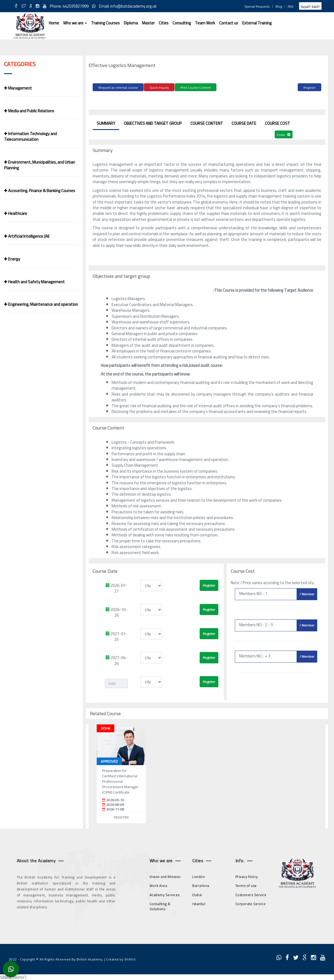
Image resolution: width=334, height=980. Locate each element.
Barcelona (201, 885)
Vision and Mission (165, 876)
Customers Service (251, 894)
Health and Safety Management (34, 282)
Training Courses (105, 23)
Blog (279, 6)
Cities (164, 23)
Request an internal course (118, 87)
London (199, 876)
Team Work (205, 23)
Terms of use (246, 885)
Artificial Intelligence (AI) (27, 236)
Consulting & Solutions (160, 906)
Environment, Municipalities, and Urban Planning (40, 165)
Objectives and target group (153, 122)
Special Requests (257, 6)
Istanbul (199, 903)
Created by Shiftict (121, 958)
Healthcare (16, 213)
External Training (257, 23)
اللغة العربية (310, 6)
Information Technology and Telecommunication (30, 136)
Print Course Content (196, 87)
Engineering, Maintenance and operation (41, 304)
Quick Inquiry (159, 87)
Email (284, 134)
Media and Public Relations (29, 111)
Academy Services (165, 894)
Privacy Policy (247, 876)
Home (54, 23)
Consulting (182, 23)
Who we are (75, 23)
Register (309, 87)
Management (18, 88)
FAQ (291, 6)
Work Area (158, 885)
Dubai (197, 894)
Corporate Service (251, 903)
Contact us (229, 23)
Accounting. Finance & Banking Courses (40, 191)
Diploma (131, 23)
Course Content (207, 122)
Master (148, 23)
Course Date (244, 122)
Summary (106, 122)
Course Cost (278, 122)
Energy (12, 259)
